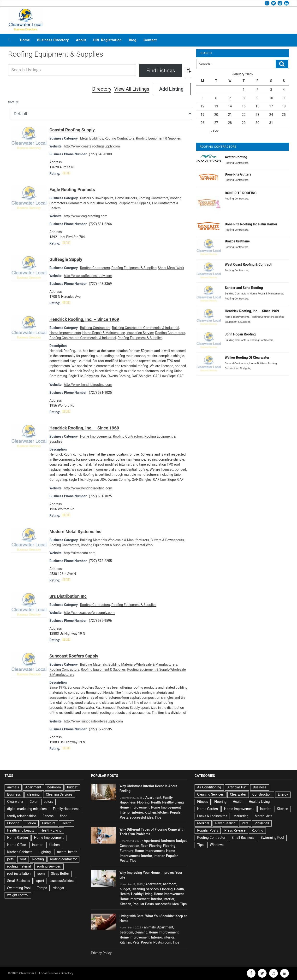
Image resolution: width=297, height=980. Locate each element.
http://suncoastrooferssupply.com (89, 613)
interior (37, 845)
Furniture (49, 823)
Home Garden (18, 838)
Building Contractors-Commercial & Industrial (146, 328)
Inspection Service (140, 333)
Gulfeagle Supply (66, 259)
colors (49, 802)
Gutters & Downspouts (97, 198)
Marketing (241, 816)
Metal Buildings (92, 138)
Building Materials (94, 664)
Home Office (16, 845)
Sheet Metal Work (171, 268)
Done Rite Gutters (238, 174)
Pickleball (262, 823)
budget (72, 787)
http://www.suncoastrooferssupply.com (93, 721)
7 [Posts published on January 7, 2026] (230, 98)
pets (10, 859)
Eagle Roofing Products (72, 190)
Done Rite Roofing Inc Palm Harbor (251, 224)
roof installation (19, 874)
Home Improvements (65, 333)
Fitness (48, 816)
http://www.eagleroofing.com (86, 216)
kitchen (54, 845)
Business (14, 794)
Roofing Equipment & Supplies (158, 138)
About (81, 40)
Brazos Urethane (237, 241)
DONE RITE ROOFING (241, 193)
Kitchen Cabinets (20, 852)
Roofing (38, 859)
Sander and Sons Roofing (244, 288)
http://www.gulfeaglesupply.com (88, 276)
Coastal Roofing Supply (72, 130)
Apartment (33, 787)
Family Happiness (66, 809)
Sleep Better (60, 874)
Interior (125, 812)
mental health (67, 852)
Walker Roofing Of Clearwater (247, 358)
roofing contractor (64, 859)
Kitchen (150, 812)
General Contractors (237, 363)
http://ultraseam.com (80, 553)
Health (67, 823)
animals (13, 787)
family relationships (22, 816)
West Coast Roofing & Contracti (249, 264)
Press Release (235, 830)
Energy (283, 794)
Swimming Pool (19, 888)
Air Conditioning (209, 787)
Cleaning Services (59, 794)
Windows (217, 845)
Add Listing (171, 89)
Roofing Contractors (120, 138)
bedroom (54, 787)
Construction (129, 846)
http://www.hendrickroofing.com (88, 385)
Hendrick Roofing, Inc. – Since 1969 (84, 319)
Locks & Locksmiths (212, 816)
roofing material (19, 866)
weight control (18, 895)
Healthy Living (51, 830)
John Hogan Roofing (240, 334)
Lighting (45, 852)
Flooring (13, 823)
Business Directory (53, 40)
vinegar (59, 888)
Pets (136, 942)
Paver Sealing (225, 823)
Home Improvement (49, 838)
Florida (31, 823)
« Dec (215, 131)
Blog (133, 40)
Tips (158, 817)
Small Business (19, 881)
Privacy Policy (101, 953)
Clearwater (15, 802)
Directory (102, 89)
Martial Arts (264, 816)
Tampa (42, 888)
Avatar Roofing (236, 157)
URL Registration (107, 40)
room (41, 874)
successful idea (62, 881)
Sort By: (13, 102)
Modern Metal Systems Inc (75, 531)
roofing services (49, 866)
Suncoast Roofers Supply (74, 656)
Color (33, 802)
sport (40, 881)
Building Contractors (95, 328)
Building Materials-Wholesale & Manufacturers (115, 540)
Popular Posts (143, 904)
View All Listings (132, 89)
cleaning (33, 794)
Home (25, 40)
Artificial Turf (237, 787)
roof (23, 859)
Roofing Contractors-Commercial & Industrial (83, 338)
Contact (150, 40)
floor (63, 816)
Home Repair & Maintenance (104, 333)
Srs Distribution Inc (68, 596)
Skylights (245, 368)
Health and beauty (21, 830)
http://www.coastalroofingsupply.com (92, 146)
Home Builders (126, 198)
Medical (203, 823)
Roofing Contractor (211, 838)
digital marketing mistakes (27, 809)
